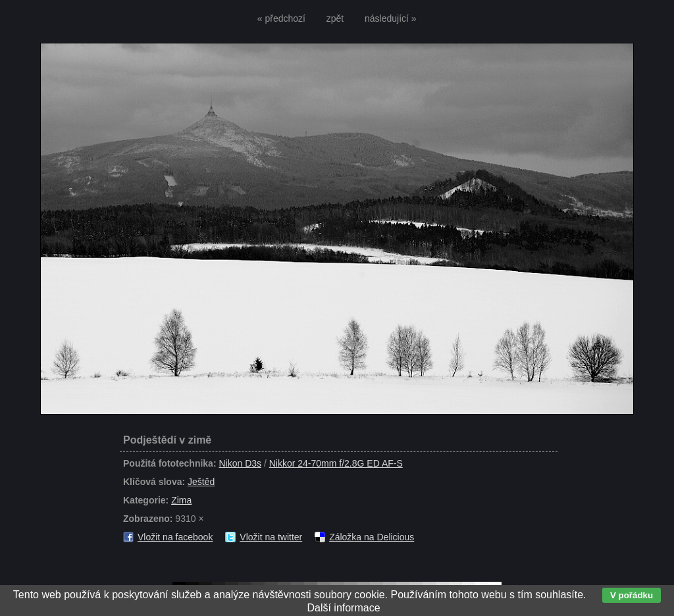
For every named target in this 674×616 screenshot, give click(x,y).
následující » (391, 18)
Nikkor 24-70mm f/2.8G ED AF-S (336, 463)
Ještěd (201, 482)
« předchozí (281, 18)
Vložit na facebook (175, 537)
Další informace (343, 608)
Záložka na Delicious (372, 537)
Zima (181, 500)
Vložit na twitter (271, 537)
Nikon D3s (240, 463)
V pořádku (632, 595)
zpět (335, 18)
